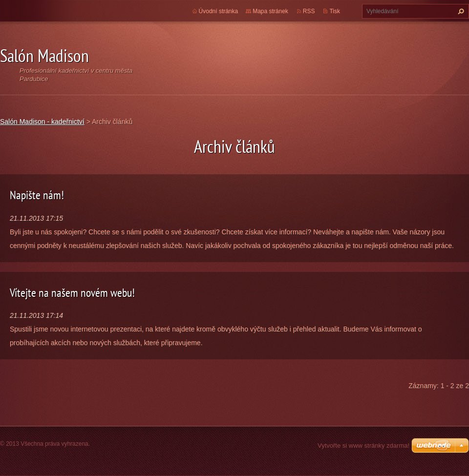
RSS (309, 11)
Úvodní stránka (219, 11)
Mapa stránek (270, 11)
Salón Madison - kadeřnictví (42, 122)
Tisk (335, 11)
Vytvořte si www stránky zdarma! (363, 445)
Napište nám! (37, 195)
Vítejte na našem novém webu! (72, 293)
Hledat (460, 11)
